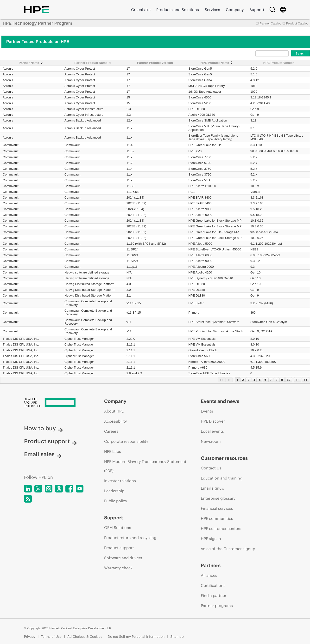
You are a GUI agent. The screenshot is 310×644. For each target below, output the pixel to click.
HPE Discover (213, 421)
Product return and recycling (130, 538)
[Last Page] (305, 380)
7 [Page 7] (271, 380)
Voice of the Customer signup (228, 549)
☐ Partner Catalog (269, 23)
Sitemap (177, 637)
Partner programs (217, 606)
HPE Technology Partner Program (37, 23)
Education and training (222, 478)
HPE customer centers (221, 529)
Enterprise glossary (218, 498)
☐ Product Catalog (295, 23)
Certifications (213, 585)
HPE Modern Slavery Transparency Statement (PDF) (145, 466)
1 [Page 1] (237, 380)
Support (257, 10)
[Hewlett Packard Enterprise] (55, 403)
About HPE (114, 411)
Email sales (43, 454)
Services (212, 10)
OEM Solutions (118, 528)
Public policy (116, 501)
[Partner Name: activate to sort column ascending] (31, 63)
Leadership (114, 491)
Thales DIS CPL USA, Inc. (21, 339)
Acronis (8, 69)
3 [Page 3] (249, 380)
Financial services (217, 508)
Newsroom (211, 441)
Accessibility (115, 421)
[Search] (272, 10)
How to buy (44, 428)
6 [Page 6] (265, 380)
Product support (51, 441)
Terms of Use (51, 637)
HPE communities (217, 518)
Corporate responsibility (126, 441)
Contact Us (211, 468)
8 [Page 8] (276, 380)
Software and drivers (123, 558)
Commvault (11, 145)
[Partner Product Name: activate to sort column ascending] (93, 63)
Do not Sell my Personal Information (136, 637)
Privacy (30, 637)
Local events (212, 431)
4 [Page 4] (254, 380)
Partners (211, 565)
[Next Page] (298, 380)
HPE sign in (211, 539)
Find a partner (214, 595)
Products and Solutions (178, 10)
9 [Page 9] (282, 380)
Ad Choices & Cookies (85, 637)
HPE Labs (113, 451)
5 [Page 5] (260, 380)
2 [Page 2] (243, 380)
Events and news (220, 401)
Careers (111, 431)
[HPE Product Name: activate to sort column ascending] (217, 63)
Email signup (212, 488)
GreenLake (141, 10)
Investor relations (120, 481)
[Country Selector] (283, 10)
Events (207, 411)
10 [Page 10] (289, 380)
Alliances (209, 575)
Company (235, 10)
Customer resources (224, 458)
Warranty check (118, 568)
